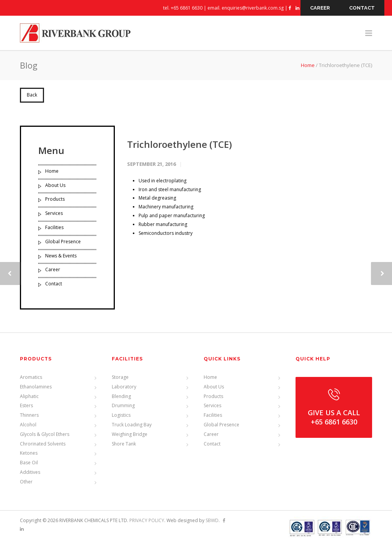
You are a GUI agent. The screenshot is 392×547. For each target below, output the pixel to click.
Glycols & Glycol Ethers (45, 434)
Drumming (123, 405)
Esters (26, 405)
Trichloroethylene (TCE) (180, 144)
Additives (30, 472)
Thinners (29, 415)
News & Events (61, 256)
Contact (54, 284)
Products (55, 199)
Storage (120, 377)
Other (26, 482)
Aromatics (31, 377)
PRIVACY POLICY (147, 520)
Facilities (54, 227)
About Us (55, 185)
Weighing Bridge (130, 434)
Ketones (29, 453)
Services (54, 213)
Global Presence (63, 242)
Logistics (121, 415)
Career (53, 269)
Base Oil (29, 463)
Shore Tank (124, 444)
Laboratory (124, 387)
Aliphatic (29, 396)
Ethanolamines (36, 387)
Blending (121, 396)
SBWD (212, 520)
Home (308, 65)
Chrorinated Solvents (43, 444)
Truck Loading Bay (132, 425)
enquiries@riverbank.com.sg (253, 8)
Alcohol (28, 425)
